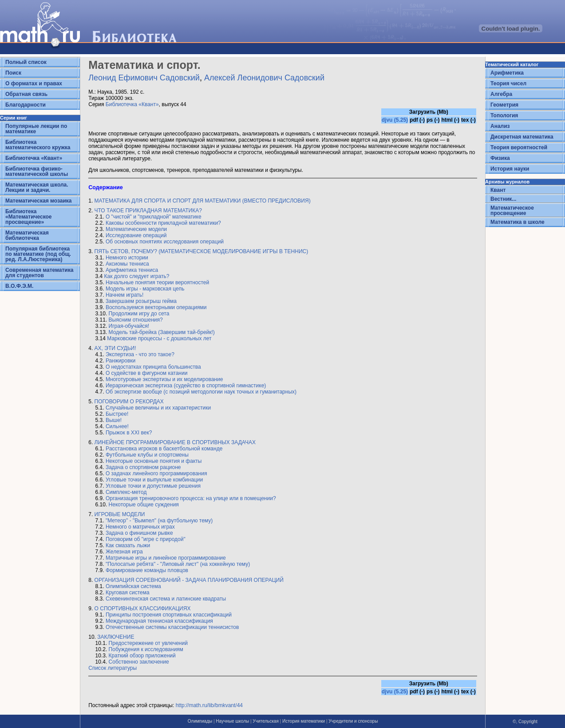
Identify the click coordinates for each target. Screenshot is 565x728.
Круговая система (128, 593)
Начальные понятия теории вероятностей (157, 282)
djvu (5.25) (395, 120)
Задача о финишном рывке (139, 533)
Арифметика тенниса (132, 270)
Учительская (265, 721)
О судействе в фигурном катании (146, 373)
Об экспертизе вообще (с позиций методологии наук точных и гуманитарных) (201, 392)
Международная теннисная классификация (159, 621)
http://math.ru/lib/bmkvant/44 (209, 705)
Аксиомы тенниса (127, 264)
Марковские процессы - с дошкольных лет (159, 338)
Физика (500, 158)
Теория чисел (508, 84)
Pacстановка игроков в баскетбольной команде (164, 449)
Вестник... (503, 199)
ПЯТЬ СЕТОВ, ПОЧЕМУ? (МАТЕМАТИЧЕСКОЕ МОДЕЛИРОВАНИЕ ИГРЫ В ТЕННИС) (202, 251)
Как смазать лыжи (128, 545)
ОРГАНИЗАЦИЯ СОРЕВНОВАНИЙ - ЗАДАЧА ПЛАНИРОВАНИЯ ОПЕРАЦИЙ (189, 580)
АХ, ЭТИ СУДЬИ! (115, 348)
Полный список (26, 62)
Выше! (114, 420)
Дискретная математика (522, 137)
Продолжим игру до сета (139, 314)
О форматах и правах (34, 84)
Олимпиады (200, 721)
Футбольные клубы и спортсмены (147, 455)
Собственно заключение (139, 662)
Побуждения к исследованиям (146, 649)
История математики (304, 721)
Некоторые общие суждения (144, 505)
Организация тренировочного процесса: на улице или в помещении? (191, 498)
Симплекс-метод (126, 492)
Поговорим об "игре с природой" (146, 539)
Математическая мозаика (38, 201)
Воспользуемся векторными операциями (156, 307)
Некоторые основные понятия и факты (154, 461)
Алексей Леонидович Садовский (264, 78)
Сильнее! (117, 426)
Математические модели (136, 229)
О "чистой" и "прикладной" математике (154, 217)
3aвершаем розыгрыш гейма (141, 301)
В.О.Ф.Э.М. (19, 286)
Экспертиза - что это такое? (140, 354)
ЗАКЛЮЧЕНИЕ (116, 637)
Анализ (500, 126)
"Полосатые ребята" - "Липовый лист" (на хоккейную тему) (178, 564)
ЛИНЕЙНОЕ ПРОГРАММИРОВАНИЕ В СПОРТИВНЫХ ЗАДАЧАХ (175, 442)
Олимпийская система (133, 586)
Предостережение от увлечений (148, 643)
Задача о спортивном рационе (143, 467)
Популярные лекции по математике (36, 129)
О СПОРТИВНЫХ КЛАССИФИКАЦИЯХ (143, 609)
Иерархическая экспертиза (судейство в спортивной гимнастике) (186, 386)
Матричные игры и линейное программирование (166, 558)
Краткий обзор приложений (142, 656)
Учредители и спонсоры (353, 721)
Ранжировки (121, 361)
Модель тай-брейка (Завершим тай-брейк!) (162, 332)
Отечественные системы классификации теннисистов (172, 627)
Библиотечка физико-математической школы (37, 171)
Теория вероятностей (519, 147)
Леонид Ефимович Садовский (144, 78)
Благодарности (26, 105)
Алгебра (501, 94)
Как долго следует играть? (137, 276)
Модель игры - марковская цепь (145, 289)
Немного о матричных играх (140, 527)
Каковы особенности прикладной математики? (163, 223)
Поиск (13, 73)
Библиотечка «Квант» (34, 158)
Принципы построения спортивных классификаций (169, 615)
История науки (510, 169)
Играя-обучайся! (129, 326)
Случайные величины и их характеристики (158, 408)
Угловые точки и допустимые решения (153, 486)
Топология (504, 115)
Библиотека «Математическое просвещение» (29, 217)
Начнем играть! (124, 295)
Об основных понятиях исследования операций (165, 242)
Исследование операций (136, 235)
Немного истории (127, 258)
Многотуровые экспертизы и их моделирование (164, 379)
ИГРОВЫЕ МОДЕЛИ (120, 514)
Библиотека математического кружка (38, 145)
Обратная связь (26, 94)
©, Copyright (525, 722)
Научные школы (232, 721)
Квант (498, 190)
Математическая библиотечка (27, 235)
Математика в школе (518, 222)
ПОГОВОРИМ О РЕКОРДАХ (128, 402)
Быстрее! (117, 414)
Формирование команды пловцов (147, 570)
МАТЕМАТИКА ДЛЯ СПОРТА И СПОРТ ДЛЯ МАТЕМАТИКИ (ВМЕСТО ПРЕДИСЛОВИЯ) (203, 201)
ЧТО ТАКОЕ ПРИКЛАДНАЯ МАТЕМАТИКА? (148, 211)
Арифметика (507, 73)
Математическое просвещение (512, 211)
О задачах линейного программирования (156, 473)
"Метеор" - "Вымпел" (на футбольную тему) (159, 521)
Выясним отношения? (136, 320)
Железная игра (124, 552)
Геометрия (504, 105)
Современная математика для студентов (39, 273)
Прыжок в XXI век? (129, 433)
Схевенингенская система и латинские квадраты (166, 599)
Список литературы (113, 668)
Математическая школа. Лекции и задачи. (37, 187)
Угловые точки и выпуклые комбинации (154, 480)
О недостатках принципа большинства (153, 367)
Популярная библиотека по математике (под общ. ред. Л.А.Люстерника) (38, 254)
